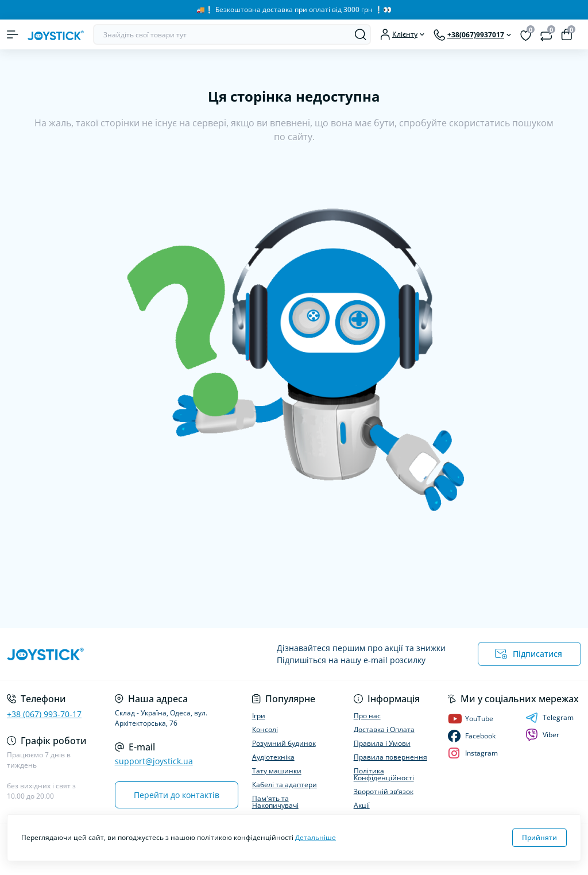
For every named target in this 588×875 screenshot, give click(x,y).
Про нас (367, 716)
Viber (542, 735)
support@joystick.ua (154, 761)
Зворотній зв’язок (384, 791)
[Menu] (13, 34)
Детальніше (316, 837)
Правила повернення (390, 757)
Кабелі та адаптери (285, 785)
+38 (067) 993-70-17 (44, 714)
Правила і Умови (382, 743)
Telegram (550, 718)
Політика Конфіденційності (384, 774)
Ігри (259, 716)
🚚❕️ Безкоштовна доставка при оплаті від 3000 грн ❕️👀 (294, 9)
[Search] (361, 34)
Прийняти (539, 837)
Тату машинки (277, 771)
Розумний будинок (284, 743)
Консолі (265, 729)
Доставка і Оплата (384, 729)
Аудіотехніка (273, 757)
